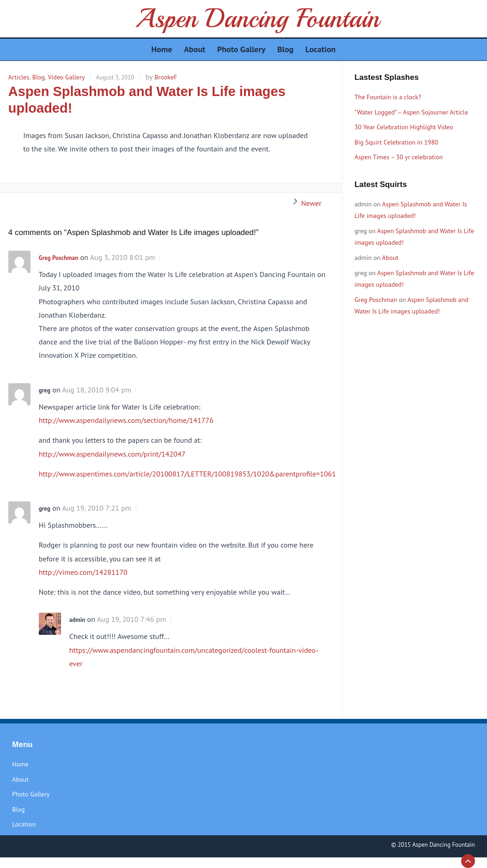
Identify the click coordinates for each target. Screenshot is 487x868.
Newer (304, 203)
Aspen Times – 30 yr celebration (399, 157)
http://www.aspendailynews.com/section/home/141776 (126, 420)
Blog (39, 77)
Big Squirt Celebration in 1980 (396, 142)
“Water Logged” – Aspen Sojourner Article (411, 112)
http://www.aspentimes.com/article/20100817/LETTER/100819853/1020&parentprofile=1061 (187, 474)
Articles (19, 77)
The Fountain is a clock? (388, 97)
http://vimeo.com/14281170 (83, 572)
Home (20, 764)
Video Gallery (67, 77)
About (390, 258)
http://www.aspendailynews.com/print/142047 (112, 454)
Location (24, 824)
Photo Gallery (31, 794)
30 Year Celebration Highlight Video (404, 127)
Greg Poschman (58, 258)
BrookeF (166, 77)
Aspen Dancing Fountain (257, 18)
